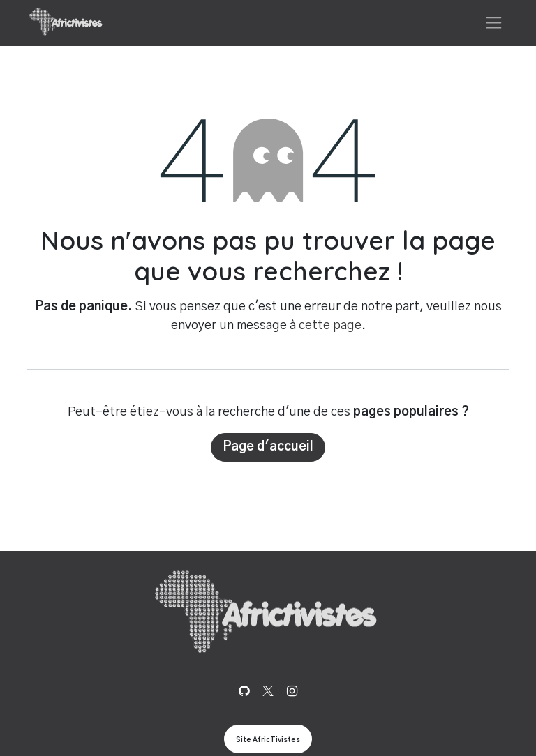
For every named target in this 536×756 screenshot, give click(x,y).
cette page (330, 326)
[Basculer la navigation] (494, 23)
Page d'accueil (268, 447)
